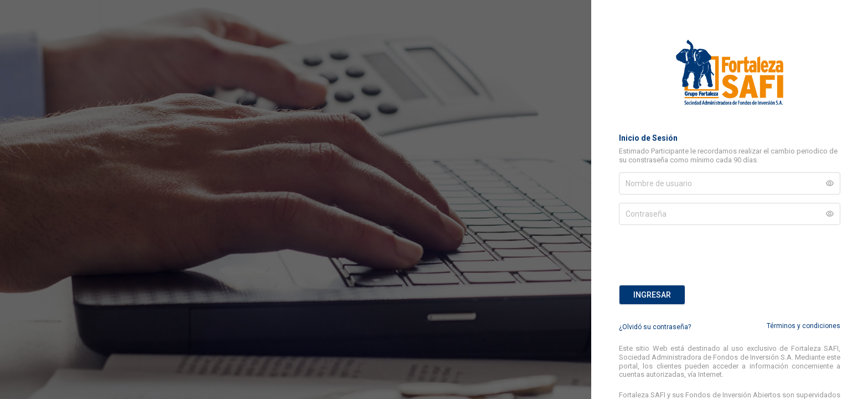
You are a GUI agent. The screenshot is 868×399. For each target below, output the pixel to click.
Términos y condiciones (804, 326)
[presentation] (703, 255)
